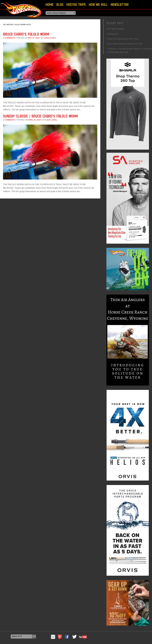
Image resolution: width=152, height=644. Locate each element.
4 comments (9, 38)
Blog (60, 4)
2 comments (9, 120)
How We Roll (98, 4)
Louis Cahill (50, 38)
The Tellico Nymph (115, 29)
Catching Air (112, 34)
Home (49, 4)
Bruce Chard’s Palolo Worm (26, 34)
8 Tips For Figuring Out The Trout (122, 39)
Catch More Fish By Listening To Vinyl (124, 44)
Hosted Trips (76, 4)
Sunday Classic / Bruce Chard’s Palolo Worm (40, 116)
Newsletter (120, 4)
